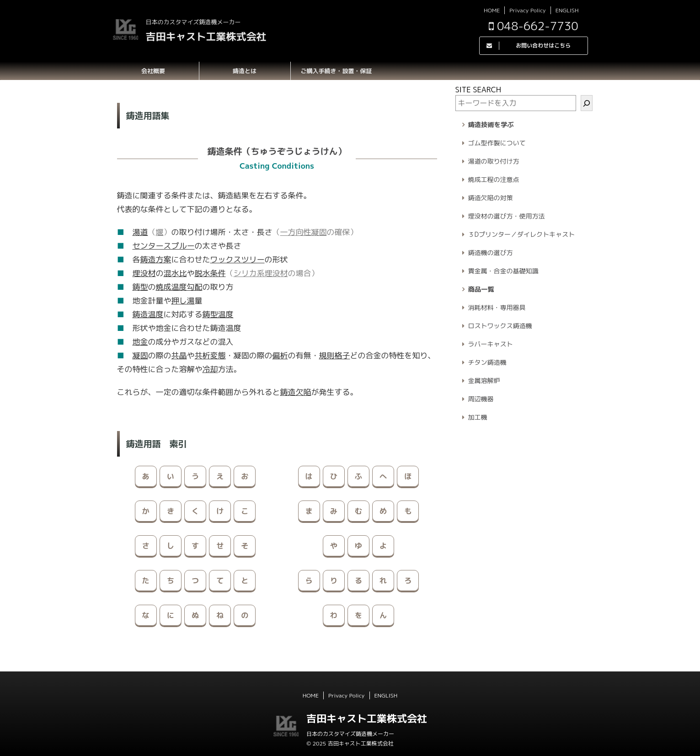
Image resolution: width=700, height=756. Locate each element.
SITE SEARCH (478, 90)
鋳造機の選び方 (491, 253)
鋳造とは (245, 71)
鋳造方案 (156, 259)
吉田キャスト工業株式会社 (206, 36)
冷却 (210, 369)
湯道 (140, 232)
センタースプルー (164, 246)
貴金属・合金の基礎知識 (503, 271)
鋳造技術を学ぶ (491, 125)
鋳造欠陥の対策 (491, 198)
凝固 (140, 355)
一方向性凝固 (304, 232)
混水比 (175, 273)
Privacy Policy (527, 10)
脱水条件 (210, 273)
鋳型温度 (218, 314)
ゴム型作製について (497, 143)
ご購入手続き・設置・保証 (336, 71)
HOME (492, 10)
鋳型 (140, 287)
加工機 (478, 417)
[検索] (587, 103)
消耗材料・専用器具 (497, 307)
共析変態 (210, 355)
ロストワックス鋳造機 (500, 326)
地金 (140, 342)
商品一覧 (481, 289)
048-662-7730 (534, 26)
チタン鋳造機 (487, 362)
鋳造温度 (148, 314)
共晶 (179, 355)
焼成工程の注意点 (494, 179)
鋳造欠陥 (296, 392)
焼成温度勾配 (179, 287)
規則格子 (335, 355)
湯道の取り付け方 (494, 161)
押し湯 (183, 301)
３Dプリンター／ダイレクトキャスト (522, 234)
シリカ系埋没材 (261, 273)
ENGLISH (567, 10)
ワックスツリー (238, 259)
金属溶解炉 (484, 381)
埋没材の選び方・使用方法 (507, 216)
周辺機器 (481, 399)
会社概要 (153, 71)
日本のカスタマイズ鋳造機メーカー (350, 734)
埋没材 (144, 273)
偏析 (280, 355)
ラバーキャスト (491, 344)
